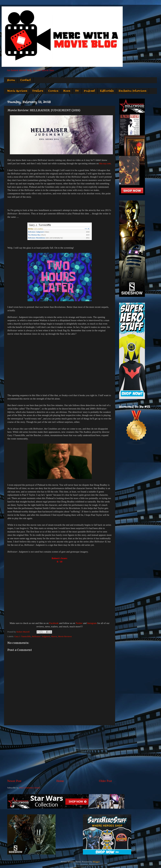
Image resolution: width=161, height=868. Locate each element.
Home (11, 80)
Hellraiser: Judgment (41, 636)
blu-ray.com (105, 163)
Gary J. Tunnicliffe (23, 636)
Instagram (92, 623)
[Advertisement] (60, 752)
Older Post (105, 781)
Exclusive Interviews (133, 91)
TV (77, 91)
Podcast (89, 91)
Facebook (54, 623)
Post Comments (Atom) (29, 788)
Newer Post (14, 781)
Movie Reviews (17, 91)
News (67, 91)
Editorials (107, 91)
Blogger (96, 862)
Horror (54, 636)
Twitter (79, 623)
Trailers (38, 91)
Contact (25, 80)
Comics (53, 91)
